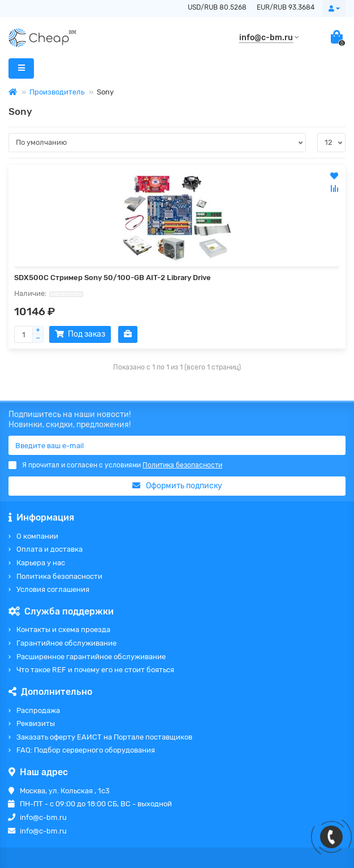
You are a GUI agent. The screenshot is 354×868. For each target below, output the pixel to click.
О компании (37, 536)
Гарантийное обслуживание (66, 643)
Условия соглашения (53, 589)
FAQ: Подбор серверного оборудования (86, 750)
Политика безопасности (59, 576)
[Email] (177, 445)
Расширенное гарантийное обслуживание (91, 657)
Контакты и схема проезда (63, 629)
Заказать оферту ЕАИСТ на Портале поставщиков (104, 737)
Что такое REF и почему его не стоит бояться (95, 670)
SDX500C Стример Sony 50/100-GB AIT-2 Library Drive (113, 278)
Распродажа (38, 710)
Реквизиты (36, 723)
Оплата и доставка (49, 549)
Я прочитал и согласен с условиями (115, 465)
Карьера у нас (41, 563)
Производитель (57, 92)
